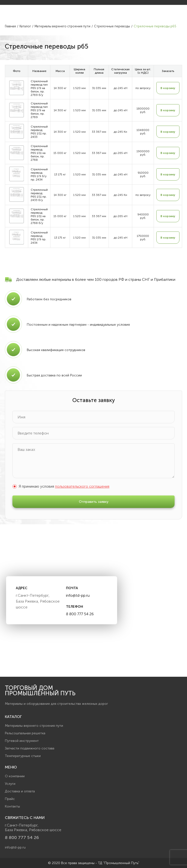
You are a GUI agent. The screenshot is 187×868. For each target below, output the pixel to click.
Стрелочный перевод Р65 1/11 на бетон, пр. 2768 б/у (39, 216)
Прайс (10, 799)
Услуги (10, 784)
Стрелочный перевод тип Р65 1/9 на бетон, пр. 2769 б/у (39, 88)
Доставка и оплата (20, 791)
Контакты (12, 806)
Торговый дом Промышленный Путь (40, 691)
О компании (15, 776)
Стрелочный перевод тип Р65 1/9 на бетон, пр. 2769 (39, 110)
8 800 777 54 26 (80, 614)
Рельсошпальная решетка (25, 733)
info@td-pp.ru (78, 595)
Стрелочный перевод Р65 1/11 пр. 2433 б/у (39, 195)
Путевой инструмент (22, 741)
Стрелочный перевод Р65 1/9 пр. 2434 (39, 238)
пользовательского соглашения (82, 486)
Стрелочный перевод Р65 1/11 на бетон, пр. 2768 (39, 153)
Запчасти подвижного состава (30, 748)
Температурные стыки (23, 756)
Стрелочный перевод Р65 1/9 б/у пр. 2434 (39, 174)
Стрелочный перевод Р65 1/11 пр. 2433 (39, 132)
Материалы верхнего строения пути (34, 726)
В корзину (168, 88)
